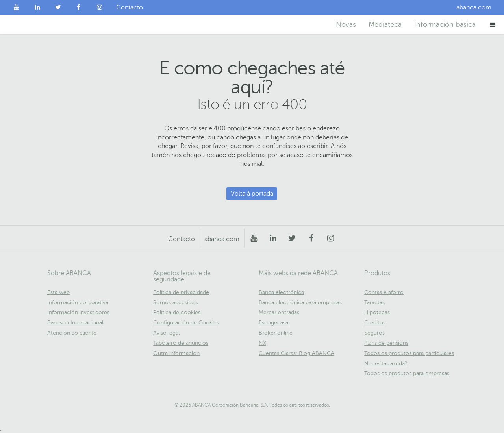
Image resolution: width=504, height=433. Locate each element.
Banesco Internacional (75, 323)
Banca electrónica (281, 292)
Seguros (374, 333)
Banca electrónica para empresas (300, 303)
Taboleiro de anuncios (181, 343)
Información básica (445, 24)
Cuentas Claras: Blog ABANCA (296, 353)
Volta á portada (252, 194)
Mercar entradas (279, 312)
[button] (493, 25)
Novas (346, 24)
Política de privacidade (181, 292)
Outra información (176, 353)
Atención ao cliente (72, 333)
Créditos (375, 323)
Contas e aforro (384, 292)
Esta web (58, 292)
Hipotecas (377, 312)
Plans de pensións (386, 343)
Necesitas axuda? (386, 364)
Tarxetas (374, 303)
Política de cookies (177, 312)
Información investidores (78, 312)
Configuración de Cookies (186, 323)
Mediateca (385, 24)
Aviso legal (166, 333)
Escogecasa (273, 323)
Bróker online (276, 333)
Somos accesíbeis (176, 303)
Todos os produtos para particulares (409, 353)
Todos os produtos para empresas (407, 373)
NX (262, 343)
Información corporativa (78, 303)
